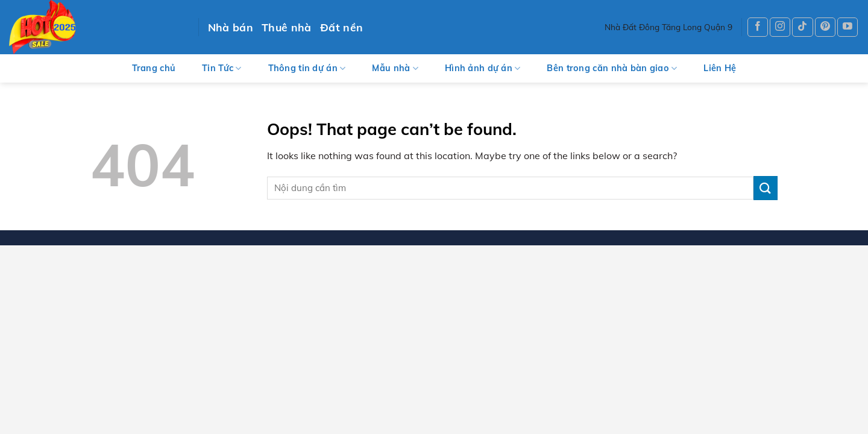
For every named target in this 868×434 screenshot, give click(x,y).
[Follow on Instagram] (780, 27)
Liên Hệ (720, 68)
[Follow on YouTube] (848, 27)
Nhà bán (231, 27)
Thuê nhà (287, 27)
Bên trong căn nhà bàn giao (612, 68)
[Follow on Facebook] (758, 27)
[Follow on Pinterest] (825, 27)
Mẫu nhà (395, 68)
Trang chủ (154, 68)
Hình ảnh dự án (483, 68)
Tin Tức (222, 68)
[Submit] (766, 188)
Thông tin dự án (307, 68)
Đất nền (341, 27)
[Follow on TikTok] (802, 27)
